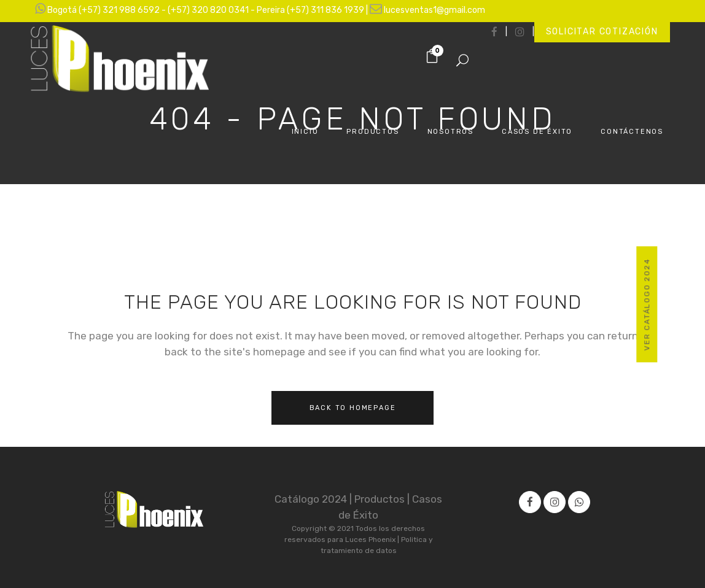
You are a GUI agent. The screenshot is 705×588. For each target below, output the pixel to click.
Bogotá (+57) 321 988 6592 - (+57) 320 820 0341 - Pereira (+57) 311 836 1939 (207, 10)
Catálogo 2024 (312, 499)
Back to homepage (353, 408)
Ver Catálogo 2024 (647, 305)
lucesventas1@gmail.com (434, 10)
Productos (381, 499)
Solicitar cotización (602, 32)
